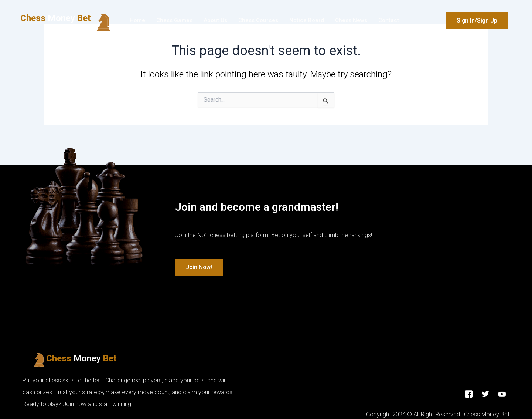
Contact (389, 21)
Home (137, 21)
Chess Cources (258, 21)
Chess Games (174, 21)
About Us (215, 21)
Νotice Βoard (307, 21)
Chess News (351, 21)
